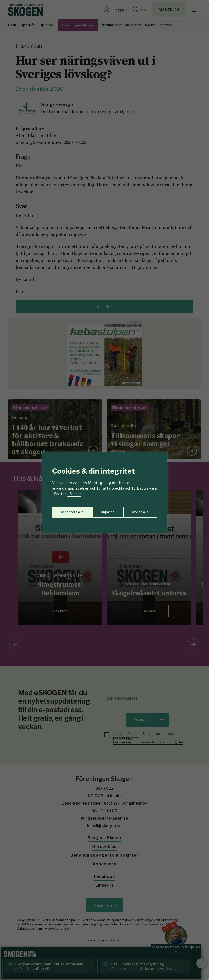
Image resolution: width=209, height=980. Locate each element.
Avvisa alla (99, 509)
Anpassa (67, 509)
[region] (104, 490)
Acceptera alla (137, 509)
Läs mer (74, 494)
